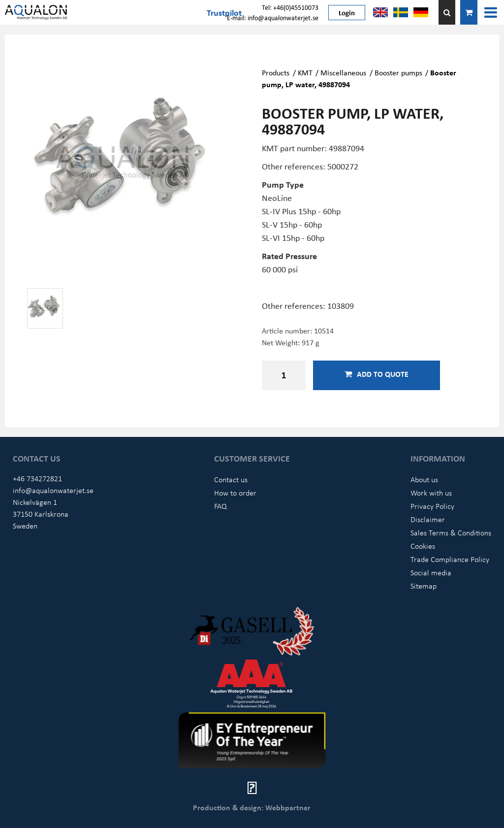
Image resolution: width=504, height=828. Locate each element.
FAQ (220, 506)
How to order (235, 493)
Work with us (431, 493)
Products (276, 72)
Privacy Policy (432, 506)
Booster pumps (398, 72)
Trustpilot (224, 12)
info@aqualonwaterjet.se (53, 490)
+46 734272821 (37, 478)
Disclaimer (428, 519)
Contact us (231, 479)
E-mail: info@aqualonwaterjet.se (273, 17)
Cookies (423, 546)
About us (424, 479)
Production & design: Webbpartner (252, 807)
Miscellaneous (343, 72)
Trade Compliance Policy (450, 559)
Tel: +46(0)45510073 (290, 7)
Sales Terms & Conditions (451, 532)
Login (347, 12)
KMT (305, 72)
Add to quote (377, 374)
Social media (431, 572)
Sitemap (424, 586)
